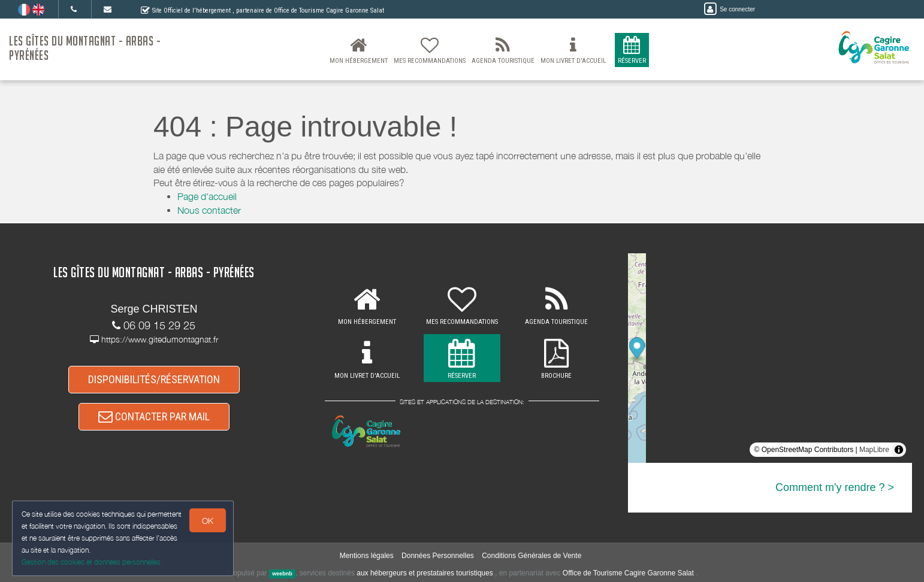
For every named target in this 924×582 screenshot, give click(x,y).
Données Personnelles (438, 556)
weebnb (282, 574)
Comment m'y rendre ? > (835, 487)
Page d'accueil (207, 196)
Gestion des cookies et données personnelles (91, 562)
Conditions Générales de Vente (532, 556)
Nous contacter (209, 210)
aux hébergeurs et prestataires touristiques (425, 573)
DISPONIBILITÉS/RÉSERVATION (154, 379)
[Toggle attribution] (899, 450)
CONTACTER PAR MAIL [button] (154, 416)
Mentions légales (367, 556)
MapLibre (874, 450)
